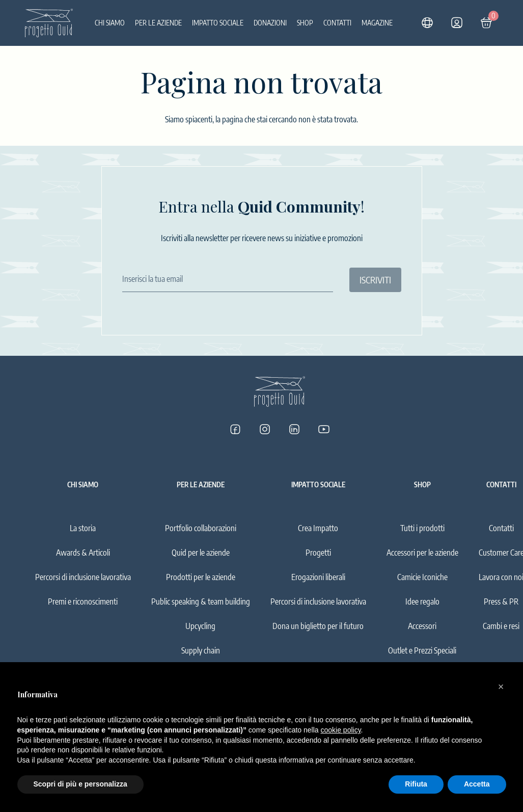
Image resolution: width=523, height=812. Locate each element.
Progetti (318, 553)
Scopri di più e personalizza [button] (80, 784)
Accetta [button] (477, 784)
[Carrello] (486, 23)
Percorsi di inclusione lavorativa (83, 577)
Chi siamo (110, 23)
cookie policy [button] (340, 730)
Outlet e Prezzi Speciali (422, 650)
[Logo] (49, 23)
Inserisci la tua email (153, 279)
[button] (501, 687)
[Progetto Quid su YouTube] (324, 429)
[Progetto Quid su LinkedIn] (294, 429)
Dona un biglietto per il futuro (318, 626)
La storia (83, 528)
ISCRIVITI (375, 280)
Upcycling (200, 626)
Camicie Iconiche (422, 577)
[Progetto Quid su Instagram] (265, 429)
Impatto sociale (218, 23)
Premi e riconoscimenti (83, 601)
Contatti (337, 23)
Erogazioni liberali (318, 577)
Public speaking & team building (201, 601)
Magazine (377, 23)
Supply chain (201, 650)
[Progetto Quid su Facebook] (235, 429)
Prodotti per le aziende (201, 577)
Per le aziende (158, 23)
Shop (305, 23)
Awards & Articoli (83, 553)
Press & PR (501, 601)
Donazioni (270, 23)
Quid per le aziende (201, 553)
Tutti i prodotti (422, 528)
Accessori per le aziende (422, 553)
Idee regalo (422, 601)
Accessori (422, 626)
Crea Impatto (318, 528)
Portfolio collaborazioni (201, 528)
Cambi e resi (501, 626)
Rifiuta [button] (416, 784)
